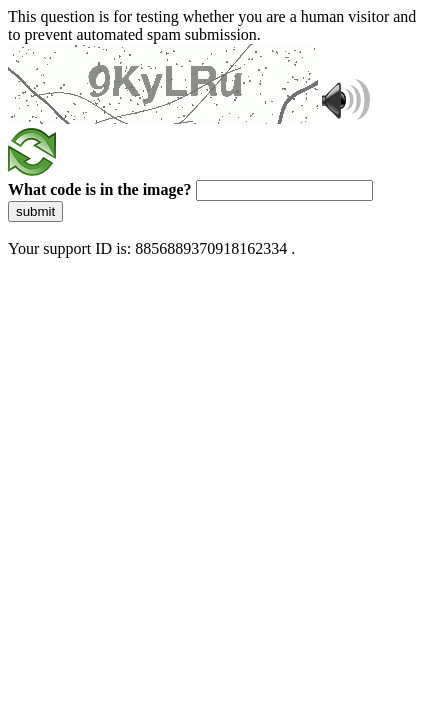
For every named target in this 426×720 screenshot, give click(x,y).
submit (35, 211)
